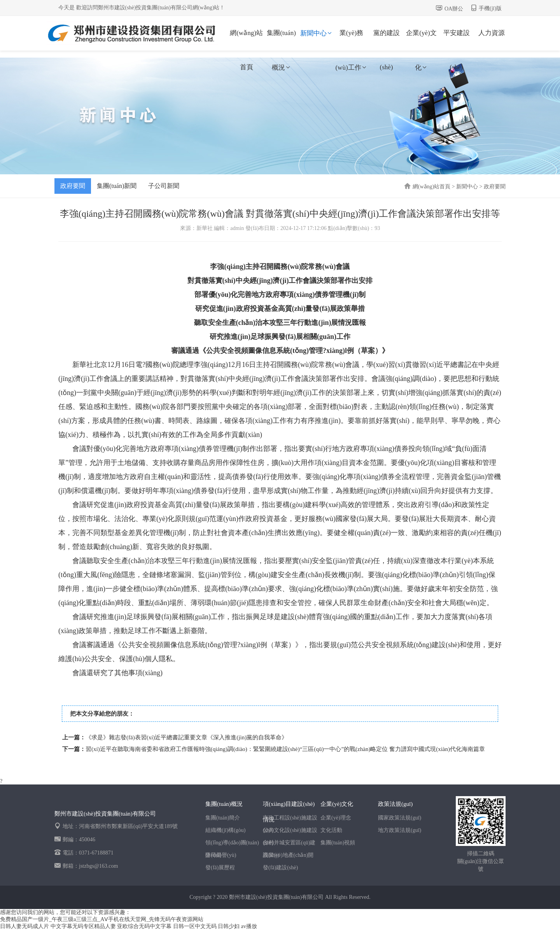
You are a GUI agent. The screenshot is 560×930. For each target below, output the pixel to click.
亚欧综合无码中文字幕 (144, 926)
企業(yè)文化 (421, 40)
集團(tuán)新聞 (117, 186)
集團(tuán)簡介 (223, 818)
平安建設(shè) (457, 40)
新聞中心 (317, 33)
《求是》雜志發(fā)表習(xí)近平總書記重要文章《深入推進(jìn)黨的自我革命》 (186, 737)
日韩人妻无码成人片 (24, 926)
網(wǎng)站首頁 (246, 40)
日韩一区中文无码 (195, 926)
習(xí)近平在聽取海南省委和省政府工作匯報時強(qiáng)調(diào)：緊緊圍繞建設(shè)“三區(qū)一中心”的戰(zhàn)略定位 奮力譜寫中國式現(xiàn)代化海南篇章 (285, 749)
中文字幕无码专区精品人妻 (83, 926)
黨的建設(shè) (387, 40)
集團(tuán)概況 (281, 40)
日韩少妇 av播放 (237, 926)
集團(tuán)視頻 (338, 843)
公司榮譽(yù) (221, 855)
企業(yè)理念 (336, 818)
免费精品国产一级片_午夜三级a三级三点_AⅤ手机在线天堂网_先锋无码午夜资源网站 (102, 919)
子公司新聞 (164, 186)
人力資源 (492, 33)
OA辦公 (454, 9)
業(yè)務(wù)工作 (351, 40)
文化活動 (331, 830)
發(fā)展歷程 (220, 868)
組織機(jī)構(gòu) (225, 830)
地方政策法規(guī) (400, 830)
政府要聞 (73, 186)
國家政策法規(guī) (400, 818)
